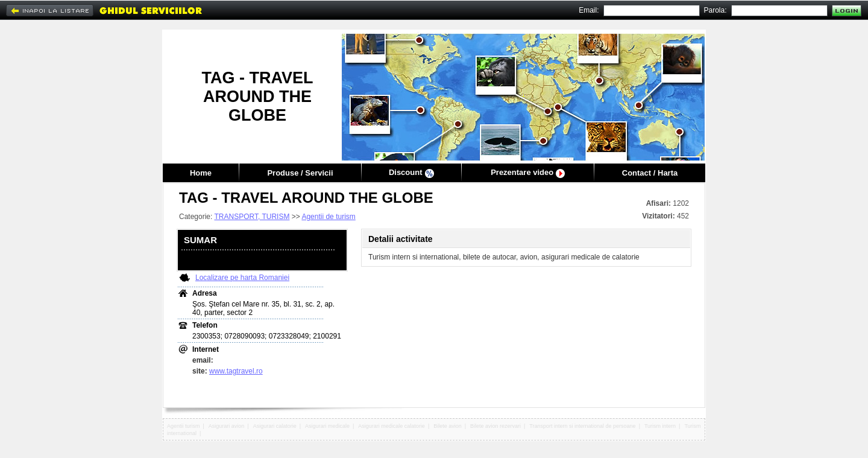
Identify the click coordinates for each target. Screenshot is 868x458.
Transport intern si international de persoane (582, 426)
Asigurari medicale (327, 426)
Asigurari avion (227, 426)
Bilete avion (448, 426)
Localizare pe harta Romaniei (242, 278)
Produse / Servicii (300, 173)
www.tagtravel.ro (236, 371)
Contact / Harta (650, 173)
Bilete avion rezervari (495, 426)
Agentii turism (184, 426)
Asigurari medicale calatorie (392, 426)
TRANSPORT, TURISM (252, 217)
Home (201, 173)
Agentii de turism (328, 217)
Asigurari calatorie (275, 426)
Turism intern (660, 426)
